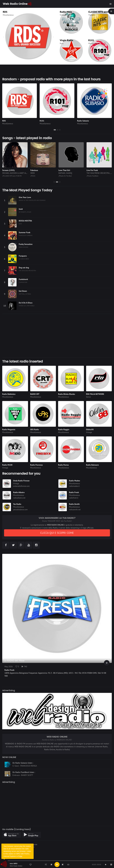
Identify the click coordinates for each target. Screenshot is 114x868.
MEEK (61, 173)
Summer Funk (25, 232)
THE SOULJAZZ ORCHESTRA (27, 271)
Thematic (92, 15)
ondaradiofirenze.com (21, 486)
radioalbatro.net (19, 498)
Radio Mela (66, 12)
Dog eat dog (24, 268)
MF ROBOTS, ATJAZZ (25, 212)
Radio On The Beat (93, 176)
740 (24, 667)
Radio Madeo (75, 481)
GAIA (20, 224)
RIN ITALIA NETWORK (95, 394)
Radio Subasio (83, 121)
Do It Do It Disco (26, 303)
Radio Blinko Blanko (67, 394)
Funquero (23, 256)
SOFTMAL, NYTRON (25, 294)
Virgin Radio (66, 40)
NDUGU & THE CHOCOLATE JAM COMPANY (32, 200)
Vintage (63, 15)
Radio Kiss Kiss (11, 12)
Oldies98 (90, 429)
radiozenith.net (75, 510)
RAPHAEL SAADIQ (93, 173)
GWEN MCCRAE (24, 247)
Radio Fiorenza (36, 465)
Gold (21, 209)
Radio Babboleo (9, 394)
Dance (89, 397)
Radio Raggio (64, 429)
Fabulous (62, 170)
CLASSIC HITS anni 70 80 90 (40, 176)
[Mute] (106, 865)
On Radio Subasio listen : (23, 766)
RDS (4, 121)
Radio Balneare (93, 465)
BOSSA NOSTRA (25, 221)
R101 (91, 40)
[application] (57, 865)
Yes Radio (17, 504)
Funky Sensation (26, 244)
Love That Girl (92, 170)
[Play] (57, 865)
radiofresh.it (74, 498)
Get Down (23, 291)
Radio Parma (63, 465)
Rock (62, 43)
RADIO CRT (35, 394)
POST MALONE (8, 173)
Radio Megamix (9, 429)
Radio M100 (7, 465)
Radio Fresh (74, 492)
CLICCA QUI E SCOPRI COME (57, 533)
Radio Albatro (19, 492)
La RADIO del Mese (14, 660)
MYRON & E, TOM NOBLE (27, 306)
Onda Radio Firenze (21, 481)
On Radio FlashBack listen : (24, 775)
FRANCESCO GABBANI (26, 235)
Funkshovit (23, 279)
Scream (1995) (37, 170)
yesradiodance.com (20, 510)
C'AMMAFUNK (23, 282)
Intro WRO (14, 864)
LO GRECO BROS (24, 259)
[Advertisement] (57, 336)
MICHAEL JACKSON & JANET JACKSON (45, 173)
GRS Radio (35, 429)
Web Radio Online (16, 866)
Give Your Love (25, 197)
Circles (5, 170)
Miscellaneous (8, 15)
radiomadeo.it (74, 486)
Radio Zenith (74, 504)
